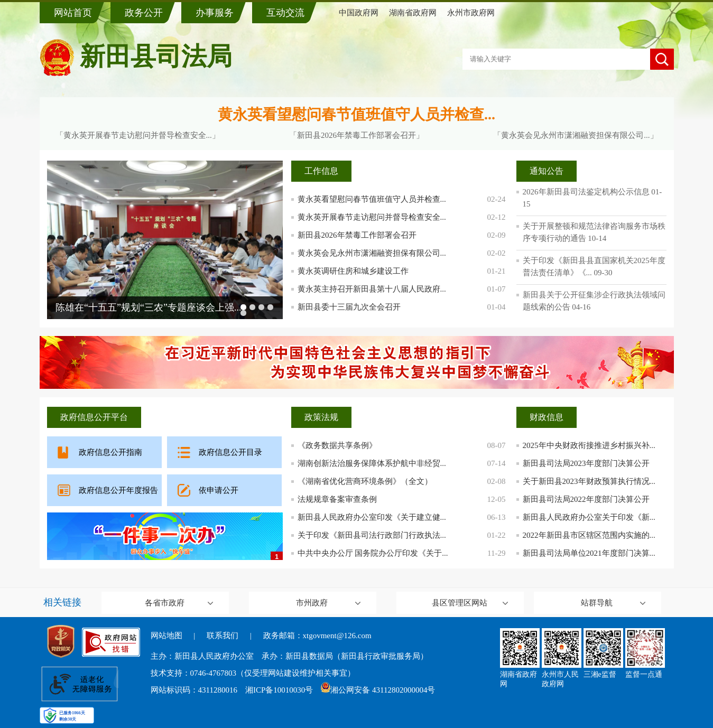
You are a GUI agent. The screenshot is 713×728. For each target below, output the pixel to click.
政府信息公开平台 (94, 417)
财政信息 (547, 417)
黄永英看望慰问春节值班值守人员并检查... (357, 114)
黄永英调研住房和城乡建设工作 (353, 271)
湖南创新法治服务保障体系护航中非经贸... (372, 463)
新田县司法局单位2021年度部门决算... (589, 553)
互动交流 (285, 13)
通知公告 (547, 171)
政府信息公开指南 (110, 452)
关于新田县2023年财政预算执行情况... (589, 481)
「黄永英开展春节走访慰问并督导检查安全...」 (138, 135)
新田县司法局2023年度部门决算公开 (586, 463)
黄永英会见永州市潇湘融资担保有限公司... (372, 253)
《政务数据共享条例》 (337, 445)
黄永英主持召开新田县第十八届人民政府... (372, 289)
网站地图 (166, 636)
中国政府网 (359, 13)
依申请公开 (219, 490)
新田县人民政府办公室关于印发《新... (589, 517)
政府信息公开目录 (230, 452)
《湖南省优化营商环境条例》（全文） (365, 481)
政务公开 (144, 13)
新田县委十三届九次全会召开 (349, 307)
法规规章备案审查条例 (337, 499)
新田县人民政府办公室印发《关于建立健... (372, 517)
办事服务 (215, 13)
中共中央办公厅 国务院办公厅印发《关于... (373, 553)
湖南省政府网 (413, 13)
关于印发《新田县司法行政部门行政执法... (372, 535)
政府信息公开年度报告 (118, 490)
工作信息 (321, 171)
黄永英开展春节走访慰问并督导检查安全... (372, 217)
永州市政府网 (471, 13)
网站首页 (73, 13)
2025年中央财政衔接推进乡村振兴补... (589, 445)
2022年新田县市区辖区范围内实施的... (589, 535)
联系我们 (223, 636)
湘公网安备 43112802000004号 (378, 690)
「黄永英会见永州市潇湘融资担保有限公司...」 (575, 135)
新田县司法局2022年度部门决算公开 (586, 499)
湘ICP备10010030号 (279, 690)
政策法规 (321, 417)
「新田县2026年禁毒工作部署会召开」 (357, 135)
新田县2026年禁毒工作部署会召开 (357, 235)
